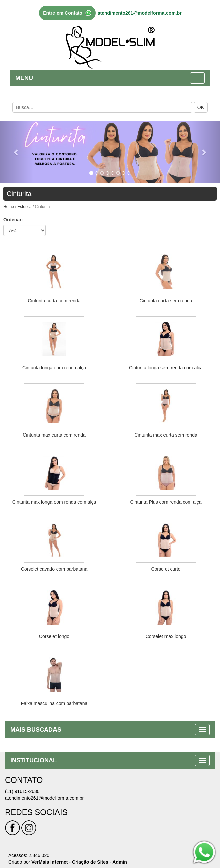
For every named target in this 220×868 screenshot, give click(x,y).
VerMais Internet (49, 862)
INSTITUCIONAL (34, 760)
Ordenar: (13, 220)
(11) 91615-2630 (22, 791)
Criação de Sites (90, 862)
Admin (120, 862)
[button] (17, 152)
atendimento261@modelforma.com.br (140, 13)
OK (201, 107)
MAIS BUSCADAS (36, 730)
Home (9, 207)
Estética (25, 207)
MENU (24, 78)
